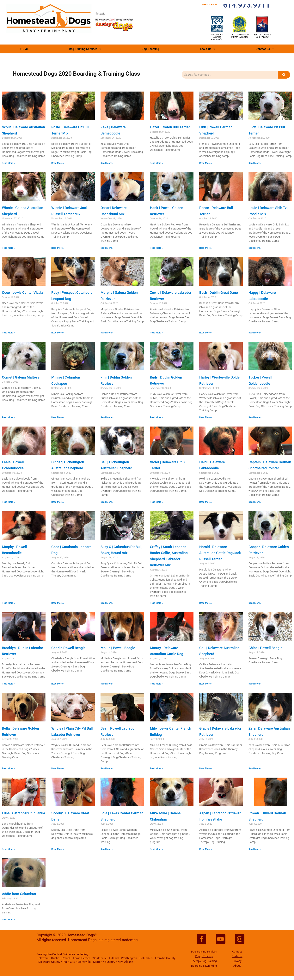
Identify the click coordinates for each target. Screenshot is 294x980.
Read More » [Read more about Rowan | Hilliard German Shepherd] (255, 849)
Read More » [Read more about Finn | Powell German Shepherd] (206, 163)
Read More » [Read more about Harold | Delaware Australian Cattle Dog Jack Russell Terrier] (206, 603)
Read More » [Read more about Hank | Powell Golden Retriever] (156, 248)
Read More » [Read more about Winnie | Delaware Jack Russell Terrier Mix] (58, 248)
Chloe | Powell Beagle (265, 648)
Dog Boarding (150, 49)
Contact (237, 953)
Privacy (237, 962)
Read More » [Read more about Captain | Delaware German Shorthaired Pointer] (255, 502)
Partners (237, 958)
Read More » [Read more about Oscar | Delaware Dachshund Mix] (107, 248)
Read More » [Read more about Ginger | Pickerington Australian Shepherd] (58, 502)
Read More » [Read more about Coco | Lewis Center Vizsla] (8, 333)
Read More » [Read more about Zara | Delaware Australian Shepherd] (255, 768)
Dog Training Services (85, 49)
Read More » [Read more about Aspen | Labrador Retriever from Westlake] (206, 849)
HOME (24, 49)
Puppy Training (204, 958)
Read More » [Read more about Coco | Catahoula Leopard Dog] (58, 603)
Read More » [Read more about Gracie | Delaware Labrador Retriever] (206, 768)
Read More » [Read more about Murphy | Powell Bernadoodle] (8, 603)
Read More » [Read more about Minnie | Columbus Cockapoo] (58, 417)
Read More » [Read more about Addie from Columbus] (8, 920)
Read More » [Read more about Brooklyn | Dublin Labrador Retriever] (8, 684)
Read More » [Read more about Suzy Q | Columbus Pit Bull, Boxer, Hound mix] (107, 603)
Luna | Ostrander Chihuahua (24, 813)
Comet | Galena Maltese (21, 377)
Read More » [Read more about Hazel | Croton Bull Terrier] (156, 163)
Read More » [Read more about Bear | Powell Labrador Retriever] (107, 768)
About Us (207, 49)
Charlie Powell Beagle (68, 648)
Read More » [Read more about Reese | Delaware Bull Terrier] (206, 248)
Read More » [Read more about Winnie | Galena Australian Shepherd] (8, 248)
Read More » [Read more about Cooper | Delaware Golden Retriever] (255, 603)
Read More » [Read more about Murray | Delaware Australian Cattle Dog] (156, 684)
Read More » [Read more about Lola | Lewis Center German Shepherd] (107, 849)
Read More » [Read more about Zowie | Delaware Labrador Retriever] (156, 333)
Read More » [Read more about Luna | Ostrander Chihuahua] (8, 849)
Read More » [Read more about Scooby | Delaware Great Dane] (58, 849)
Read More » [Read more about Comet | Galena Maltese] (8, 417)
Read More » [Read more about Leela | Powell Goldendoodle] (8, 502)
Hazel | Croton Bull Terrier (170, 127)
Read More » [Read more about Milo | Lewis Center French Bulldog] (156, 768)
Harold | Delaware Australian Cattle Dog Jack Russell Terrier (220, 553)
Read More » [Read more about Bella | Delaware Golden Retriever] (8, 768)
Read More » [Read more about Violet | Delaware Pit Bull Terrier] (156, 502)
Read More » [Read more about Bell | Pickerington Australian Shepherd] (107, 502)
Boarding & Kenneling (204, 967)
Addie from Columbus (19, 894)
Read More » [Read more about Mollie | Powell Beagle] (107, 684)
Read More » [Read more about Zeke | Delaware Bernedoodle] (107, 163)
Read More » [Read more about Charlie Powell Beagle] (58, 684)
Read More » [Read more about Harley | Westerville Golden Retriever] (206, 417)
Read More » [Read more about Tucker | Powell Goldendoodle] (255, 417)
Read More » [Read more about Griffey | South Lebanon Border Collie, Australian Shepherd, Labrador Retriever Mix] (156, 603)
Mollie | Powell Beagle (118, 648)
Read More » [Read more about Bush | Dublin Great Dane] (206, 333)
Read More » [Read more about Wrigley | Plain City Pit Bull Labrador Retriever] (58, 768)
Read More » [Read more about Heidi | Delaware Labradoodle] (206, 502)
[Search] (284, 75)
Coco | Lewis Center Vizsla (23, 293)
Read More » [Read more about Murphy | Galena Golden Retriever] (107, 333)
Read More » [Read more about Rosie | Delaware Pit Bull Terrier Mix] (58, 163)
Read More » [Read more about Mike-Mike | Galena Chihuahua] (156, 849)
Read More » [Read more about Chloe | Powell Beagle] (255, 684)
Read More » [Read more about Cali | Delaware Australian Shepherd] (206, 684)
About (237, 967)
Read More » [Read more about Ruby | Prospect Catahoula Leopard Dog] (58, 333)
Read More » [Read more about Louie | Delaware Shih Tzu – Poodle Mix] (255, 248)
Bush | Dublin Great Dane (219, 293)
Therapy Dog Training (204, 962)
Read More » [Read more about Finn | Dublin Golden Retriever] (107, 417)
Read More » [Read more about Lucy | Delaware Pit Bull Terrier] (255, 163)
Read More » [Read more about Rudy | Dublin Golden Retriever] (156, 417)
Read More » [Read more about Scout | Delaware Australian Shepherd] (8, 163)
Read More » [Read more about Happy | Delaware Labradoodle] (255, 333)
